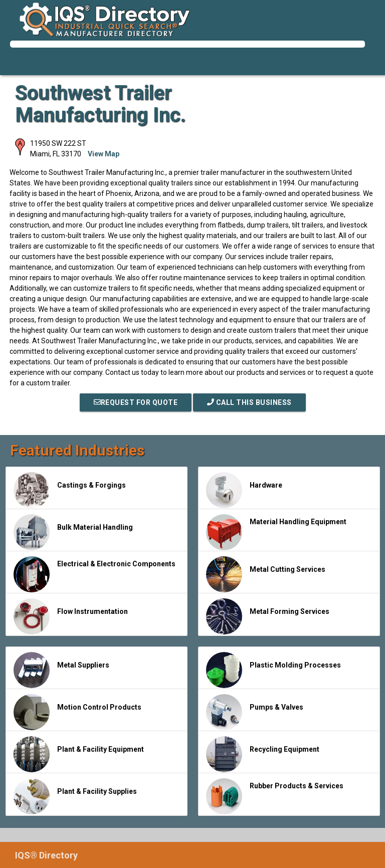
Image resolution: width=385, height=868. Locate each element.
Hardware (244, 490)
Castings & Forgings (70, 490)
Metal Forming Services (268, 616)
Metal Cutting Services (266, 574)
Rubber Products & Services (275, 796)
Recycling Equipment (263, 754)
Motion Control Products (77, 712)
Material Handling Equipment (276, 532)
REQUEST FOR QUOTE (136, 402)
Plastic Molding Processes (273, 670)
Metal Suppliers (61, 670)
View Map (104, 154)
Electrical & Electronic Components (94, 574)
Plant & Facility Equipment (79, 754)
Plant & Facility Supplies (75, 796)
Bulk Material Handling (73, 532)
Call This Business (249, 402)
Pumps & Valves (255, 712)
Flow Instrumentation (71, 616)
